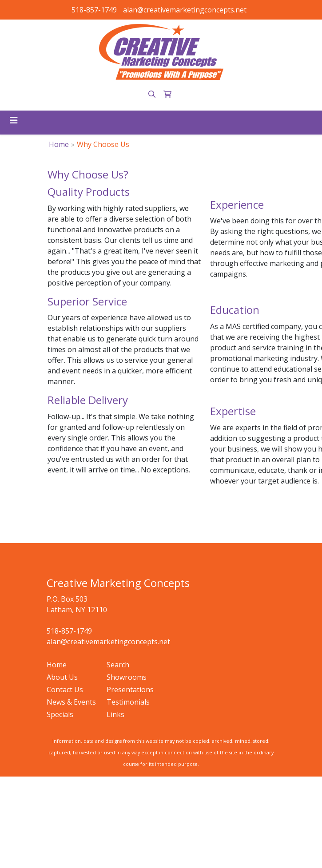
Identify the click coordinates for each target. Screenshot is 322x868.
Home (59, 144)
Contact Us (65, 690)
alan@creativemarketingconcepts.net (185, 10)
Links (115, 714)
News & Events (71, 702)
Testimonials (128, 702)
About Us (62, 677)
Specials (60, 714)
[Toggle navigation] (14, 120)
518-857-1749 (94, 10)
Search (118, 665)
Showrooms (127, 677)
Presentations (130, 690)
